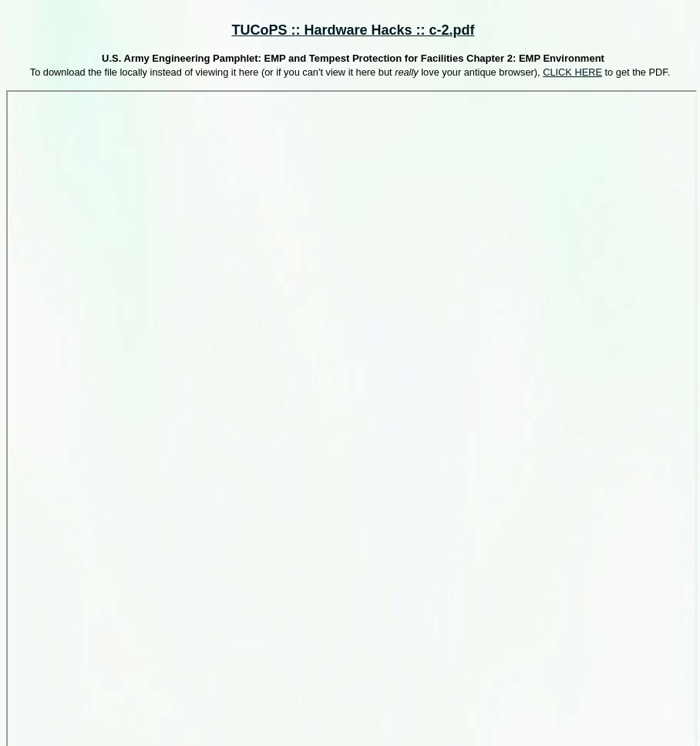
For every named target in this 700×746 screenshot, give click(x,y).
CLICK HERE (572, 72)
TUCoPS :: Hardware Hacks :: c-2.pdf (353, 30)
